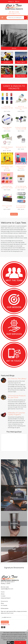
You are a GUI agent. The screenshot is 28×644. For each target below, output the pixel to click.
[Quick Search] (15, 18)
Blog (2, 603)
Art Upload (4, 605)
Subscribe (5, 622)
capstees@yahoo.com (14, 14)
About (3, 594)
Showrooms (4, 601)
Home (3, 592)
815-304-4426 (14, 12)
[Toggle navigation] (2, 18)
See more (14, 214)
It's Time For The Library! (17, 379)
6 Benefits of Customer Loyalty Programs (16, 414)
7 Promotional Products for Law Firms (17, 397)
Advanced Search (6, 598)
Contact (3, 596)
